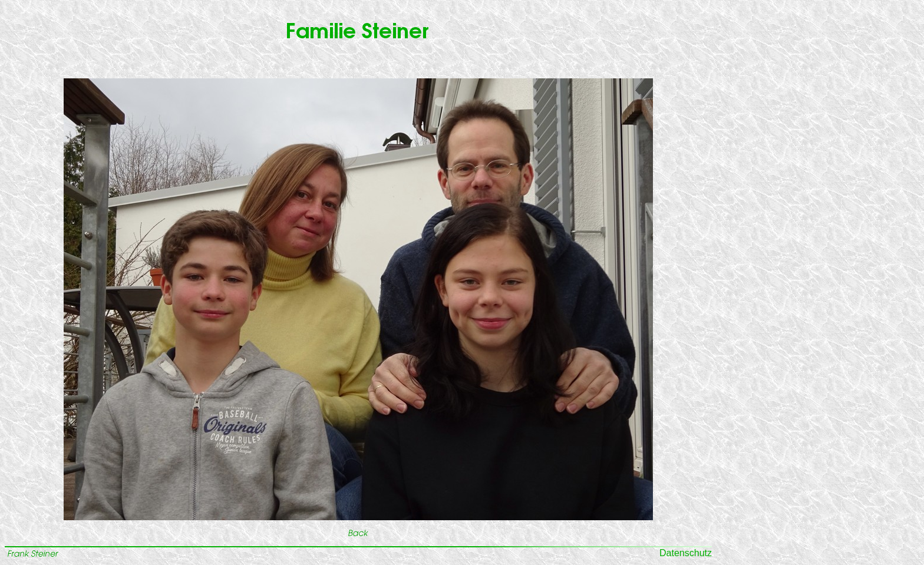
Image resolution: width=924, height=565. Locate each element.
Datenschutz (686, 553)
